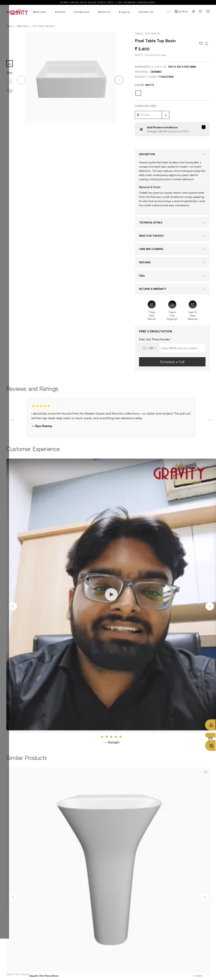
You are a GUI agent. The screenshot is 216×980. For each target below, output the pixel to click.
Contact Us (146, 12)
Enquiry (125, 12)
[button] (119, 80)
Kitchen (60, 12)
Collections (82, 12)
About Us (104, 12)
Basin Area (23, 26)
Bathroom (40, 12)
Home (9, 26)
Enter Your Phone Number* (155, 339)
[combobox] (149, 348)
